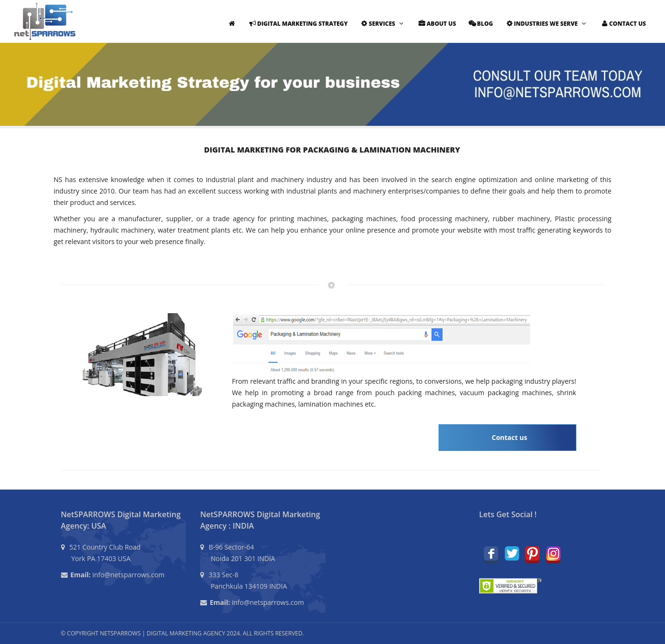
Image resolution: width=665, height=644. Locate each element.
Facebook (491, 553)
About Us (436, 24)
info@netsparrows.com (128, 575)
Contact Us (622, 24)
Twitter (512, 553)
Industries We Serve (546, 24)
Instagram (553, 553)
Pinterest (532, 553)
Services (382, 24)
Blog (480, 24)
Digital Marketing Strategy (297, 24)
